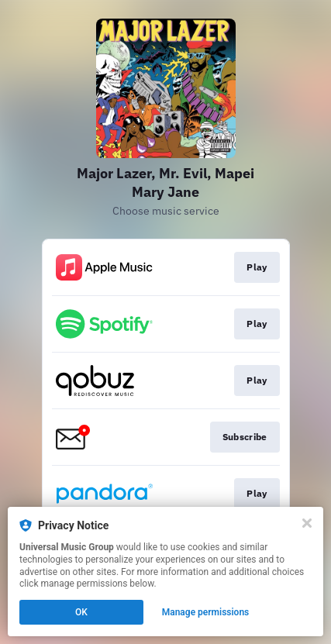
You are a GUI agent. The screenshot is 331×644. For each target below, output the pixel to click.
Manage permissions (206, 612)
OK (81, 612)
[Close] (307, 523)
